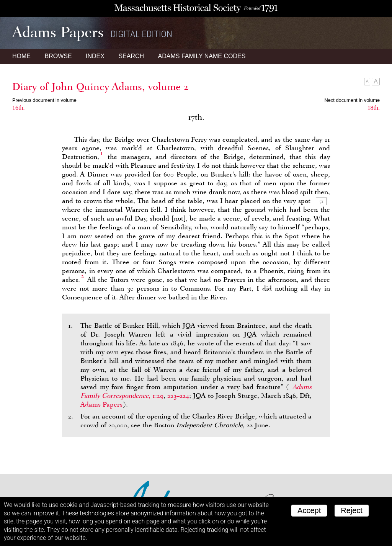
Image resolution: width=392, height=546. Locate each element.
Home (21, 56)
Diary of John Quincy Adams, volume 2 (100, 87)
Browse (58, 56)
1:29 (158, 396)
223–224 (178, 396)
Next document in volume (352, 100)
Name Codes (202, 56)
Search (131, 56)
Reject (352, 510)
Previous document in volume (44, 100)
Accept (309, 510)
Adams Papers (101, 404)
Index (95, 56)
